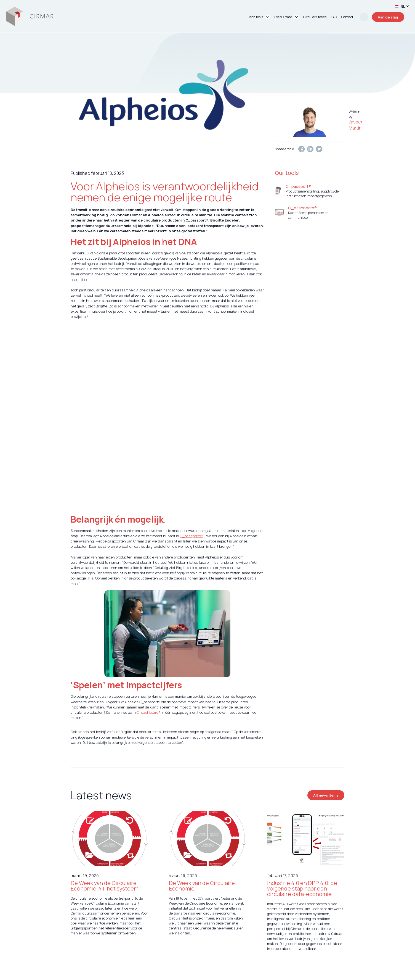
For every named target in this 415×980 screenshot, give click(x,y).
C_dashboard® (149, 666)
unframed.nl (115, 975)
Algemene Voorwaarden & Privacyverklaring (279, 950)
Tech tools (132, 950)
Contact (242, 950)
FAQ (341, 950)
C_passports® (191, 490)
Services (161, 950)
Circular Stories (207, 950)
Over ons (181, 950)
